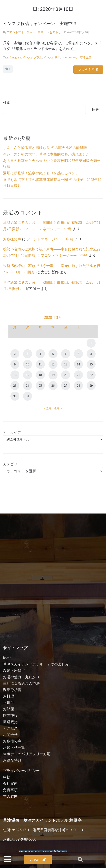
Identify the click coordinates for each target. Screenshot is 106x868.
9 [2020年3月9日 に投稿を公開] (15, 364)
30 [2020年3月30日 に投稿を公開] (15, 396)
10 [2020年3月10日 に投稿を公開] (28, 364)
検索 (7, 103)
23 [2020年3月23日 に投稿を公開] (15, 386)
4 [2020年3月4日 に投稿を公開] (40, 354)
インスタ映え (52, 58)
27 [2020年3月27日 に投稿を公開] (66, 386)
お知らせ (55, 32)
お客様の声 (12, 239)
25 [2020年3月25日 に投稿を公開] (40, 386)
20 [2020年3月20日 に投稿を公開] (66, 375)
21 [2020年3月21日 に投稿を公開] (78, 375)
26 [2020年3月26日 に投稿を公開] (53, 386)
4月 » (58, 408)
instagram (15, 58)
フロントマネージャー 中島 (25, 32)
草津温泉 (86, 58)
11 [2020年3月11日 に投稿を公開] (40, 364)
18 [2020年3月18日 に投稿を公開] (40, 375)
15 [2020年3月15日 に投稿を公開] (91, 364)
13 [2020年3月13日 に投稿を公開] (66, 364)
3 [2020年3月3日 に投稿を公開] (28, 354)
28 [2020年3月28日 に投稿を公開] (78, 386)
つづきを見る (88, 70)
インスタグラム (32, 58)
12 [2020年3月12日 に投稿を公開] (53, 364)
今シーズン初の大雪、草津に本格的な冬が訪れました (46, 154)
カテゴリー (12, 464)
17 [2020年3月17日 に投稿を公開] (28, 375)
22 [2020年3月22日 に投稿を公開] (91, 375)
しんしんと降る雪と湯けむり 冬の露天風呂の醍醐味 (45, 148)
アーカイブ (12, 432)
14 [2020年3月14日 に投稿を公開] (78, 364)
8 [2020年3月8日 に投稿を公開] (91, 354)
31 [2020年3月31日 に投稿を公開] (28, 396)
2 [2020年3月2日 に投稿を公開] (15, 354)
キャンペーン (70, 58)
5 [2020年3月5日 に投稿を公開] (53, 354)
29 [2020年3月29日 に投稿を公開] (91, 386)
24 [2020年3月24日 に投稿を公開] (28, 386)
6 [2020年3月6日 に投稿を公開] (66, 354)
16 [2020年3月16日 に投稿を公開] (15, 375)
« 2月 (48, 408)
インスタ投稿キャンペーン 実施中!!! (40, 24)
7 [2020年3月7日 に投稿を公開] (78, 354)
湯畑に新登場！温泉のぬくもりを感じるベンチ (41, 173)
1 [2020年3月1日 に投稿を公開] (91, 343)
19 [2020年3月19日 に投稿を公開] (53, 375)
